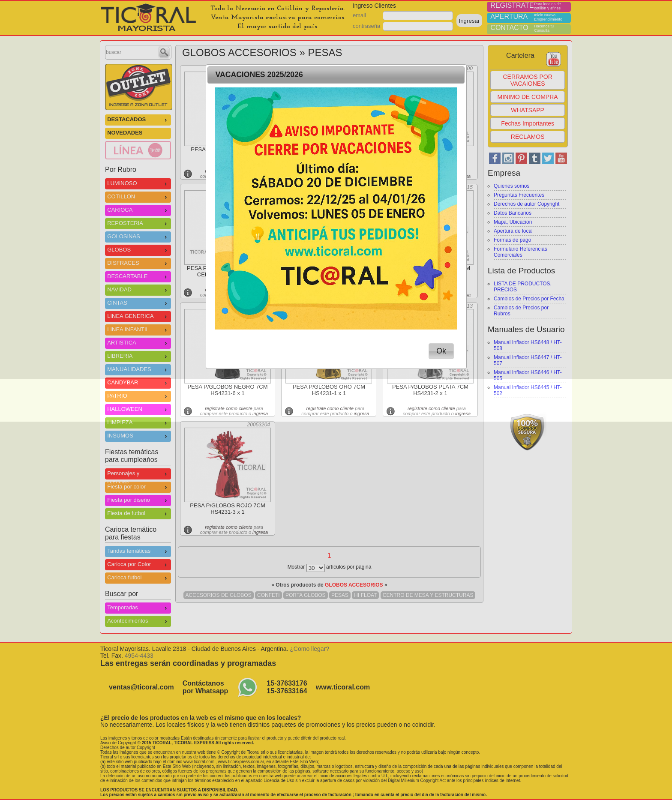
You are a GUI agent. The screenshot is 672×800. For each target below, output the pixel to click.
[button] (441, 351)
